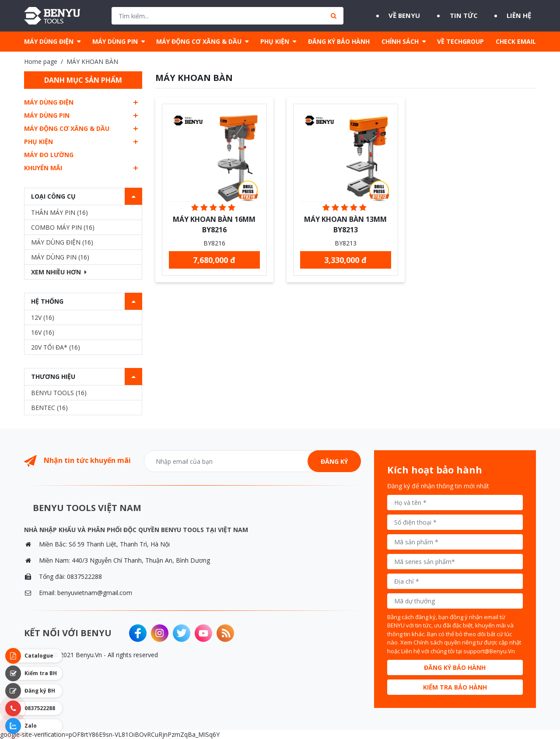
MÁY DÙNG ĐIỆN (49, 41)
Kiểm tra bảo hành (455, 687)
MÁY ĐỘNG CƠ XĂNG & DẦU (199, 41)
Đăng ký (334, 461)
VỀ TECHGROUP (460, 41)
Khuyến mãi (43, 168)
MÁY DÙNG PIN (115, 41)
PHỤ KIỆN (275, 41)
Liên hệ (523, 16)
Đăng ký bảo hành (455, 667)
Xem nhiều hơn (59, 272)
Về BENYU (397, 16)
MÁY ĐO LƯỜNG (49, 155)
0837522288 (84, 576)
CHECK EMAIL (516, 41)
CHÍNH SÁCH (400, 41)
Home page (41, 61)
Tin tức (462, 16)
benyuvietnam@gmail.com (95, 593)
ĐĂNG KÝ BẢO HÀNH (339, 41)
